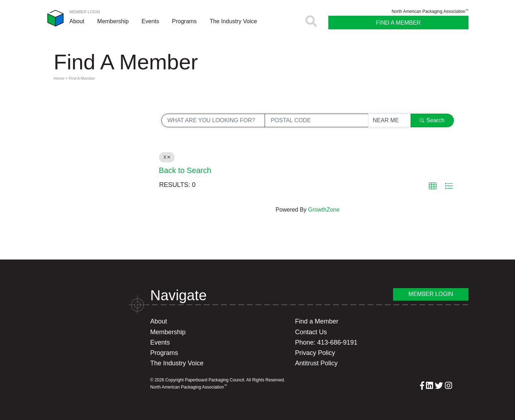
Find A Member (398, 23)
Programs (184, 21)
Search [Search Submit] (432, 120)
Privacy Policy (315, 353)
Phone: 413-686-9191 (326, 342)
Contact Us (311, 332)
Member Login (85, 12)
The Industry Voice (233, 21)
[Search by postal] (317, 120)
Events (150, 21)
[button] (433, 186)
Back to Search (185, 170)
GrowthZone (324, 210)
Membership (113, 21)
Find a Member (317, 321)
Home (59, 78)
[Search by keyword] (213, 120)
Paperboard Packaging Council (55, 18)
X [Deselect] (167, 157)
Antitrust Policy (316, 363)
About (77, 21)
